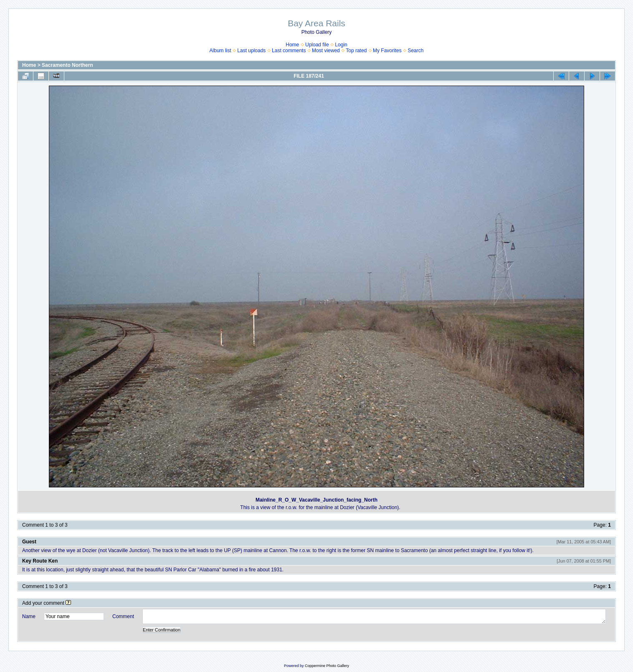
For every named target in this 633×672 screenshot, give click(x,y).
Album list (220, 51)
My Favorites (387, 51)
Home (292, 45)
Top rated (356, 51)
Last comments (289, 51)
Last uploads (251, 51)
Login (341, 45)
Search (415, 51)
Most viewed (326, 51)
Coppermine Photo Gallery (327, 666)
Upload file (317, 45)
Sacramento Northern (67, 65)
